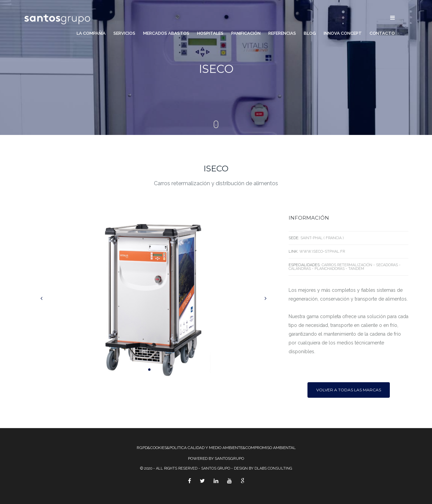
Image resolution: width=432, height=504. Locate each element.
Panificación (246, 33)
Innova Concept (343, 33)
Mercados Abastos (166, 33)
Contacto (382, 33)
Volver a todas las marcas (349, 390)
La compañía (91, 33)
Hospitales (210, 33)
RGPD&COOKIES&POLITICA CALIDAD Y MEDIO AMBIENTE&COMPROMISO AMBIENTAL (216, 448)
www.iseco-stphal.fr (322, 251)
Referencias (282, 33)
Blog (310, 33)
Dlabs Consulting (273, 468)
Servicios (124, 33)
